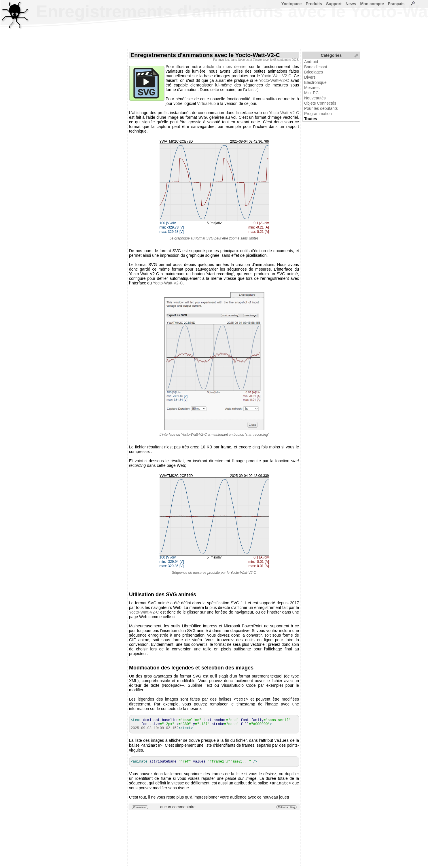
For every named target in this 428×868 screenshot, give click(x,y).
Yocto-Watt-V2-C (276, 76)
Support (334, 4)
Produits (314, 4)
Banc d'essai (316, 67)
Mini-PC (311, 93)
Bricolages (314, 72)
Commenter (140, 809)
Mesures (312, 88)
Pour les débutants (321, 108)
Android (311, 62)
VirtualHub (206, 103)
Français (396, 4)
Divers (310, 77)
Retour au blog (286, 809)
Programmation (318, 114)
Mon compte (372, 4)
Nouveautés (315, 98)
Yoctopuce (292, 4)
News (351, 4)
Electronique (315, 82)
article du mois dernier (225, 67)
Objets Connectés (320, 103)
